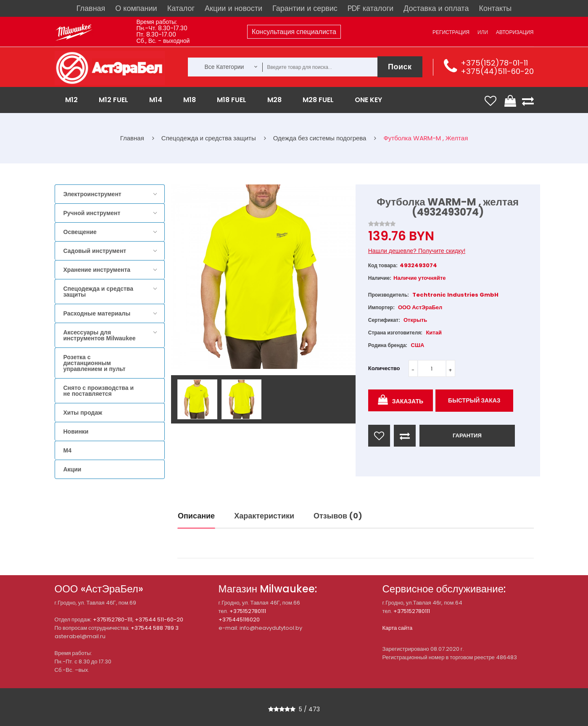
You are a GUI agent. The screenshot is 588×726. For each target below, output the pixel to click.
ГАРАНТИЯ (467, 435)
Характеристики (264, 516)
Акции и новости (233, 8)
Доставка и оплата (436, 8)
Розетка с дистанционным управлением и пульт (95, 363)
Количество (384, 368)
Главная (91, 8)
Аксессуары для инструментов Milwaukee (100, 335)
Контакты (495, 8)
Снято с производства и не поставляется (99, 391)
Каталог (181, 8)
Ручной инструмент (92, 213)
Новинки (76, 431)
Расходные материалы (97, 313)
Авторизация (515, 32)
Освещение (80, 232)
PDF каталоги (370, 8)
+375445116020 (239, 619)
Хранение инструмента (97, 270)
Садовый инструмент (95, 251)
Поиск (400, 67)
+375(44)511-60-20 (497, 71)
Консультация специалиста (294, 32)
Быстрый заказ (474, 400)
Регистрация (451, 32)
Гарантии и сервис (305, 8)
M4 (67, 450)
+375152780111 (248, 611)
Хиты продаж (83, 413)
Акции (73, 469)
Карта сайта (398, 628)
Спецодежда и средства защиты (98, 292)
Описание (196, 516)
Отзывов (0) (338, 516)
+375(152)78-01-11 (494, 63)
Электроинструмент (92, 194)
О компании (136, 8)
